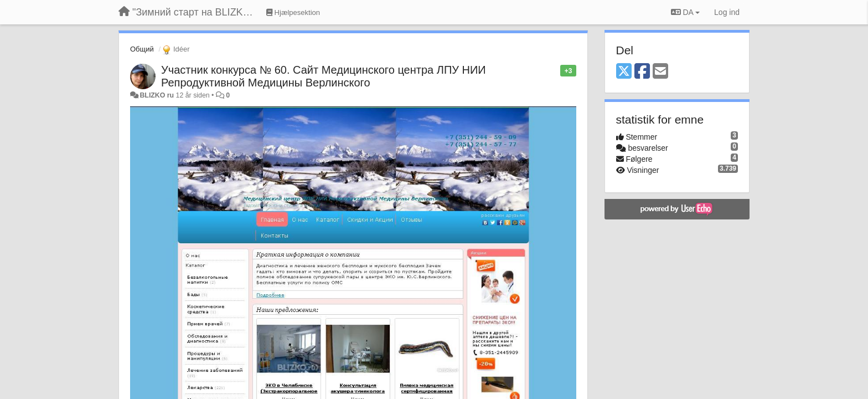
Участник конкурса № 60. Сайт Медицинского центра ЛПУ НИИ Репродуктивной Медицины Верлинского (324, 76)
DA (685, 12)
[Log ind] (727, 12)
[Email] (660, 72)
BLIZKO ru (157, 95)
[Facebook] (642, 72)
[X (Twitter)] (624, 72)
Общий (142, 49)
